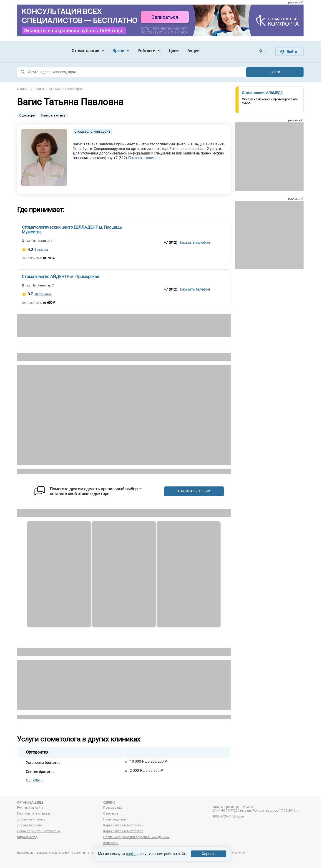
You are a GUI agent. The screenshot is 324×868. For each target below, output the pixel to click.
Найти (275, 72)
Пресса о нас (113, 807)
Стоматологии (85, 51)
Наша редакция (115, 819)
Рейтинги (146, 51)
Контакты (111, 843)
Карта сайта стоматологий (123, 825)
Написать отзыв (53, 115)
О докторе (27, 115)
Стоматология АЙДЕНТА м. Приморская (60, 277)
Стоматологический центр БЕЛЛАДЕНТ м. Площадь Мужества (72, 230)
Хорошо (209, 854)
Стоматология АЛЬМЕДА (262, 93)
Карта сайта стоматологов (123, 831)
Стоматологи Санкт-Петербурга (58, 89)
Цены (174, 51)
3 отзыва (41, 250)
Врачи (118, 51)
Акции (193, 51)
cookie (131, 854)
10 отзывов (43, 294)
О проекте (111, 813)
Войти (292, 52)
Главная (24, 89)
